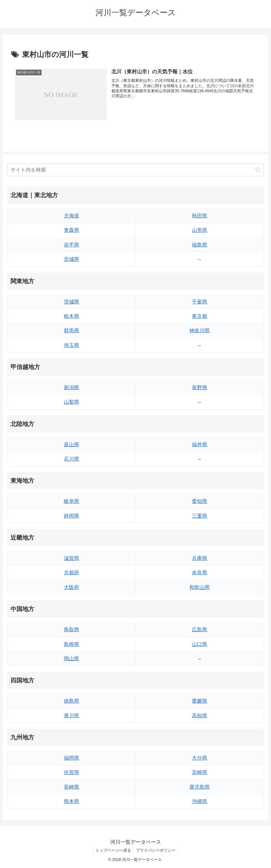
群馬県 (71, 331)
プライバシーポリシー (156, 850)
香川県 (71, 716)
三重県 (200, 516)
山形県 (200, 230)
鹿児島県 (200, 787)
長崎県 (71, 787)
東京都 (200, 316)
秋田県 (200, 216)
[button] (258, 170)
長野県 (200, 388)
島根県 (71, 644)
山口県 (200, 644)
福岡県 (71, 758)
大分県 (200, 758)
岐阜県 (71, 502)
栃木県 (71, 316)
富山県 (71, 445)
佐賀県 (71, 772)
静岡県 (71, 516)
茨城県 (71, 302)
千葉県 (200, 302)
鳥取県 (71, 630)
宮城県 (71, 259)
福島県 (200, 245)
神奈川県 (200, 331)
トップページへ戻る (113, 850)
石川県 (71, 459)
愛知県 (200, 502)
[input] (135, 170)
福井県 (200, 445)
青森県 (71, 230)
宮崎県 (200, 772)
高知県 (200, 716)
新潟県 (71, 388)
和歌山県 (200, 587)
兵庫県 (200, 558)
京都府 (71, 573)
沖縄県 (200, 801)
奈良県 (200, 573)
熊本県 (71, 801)
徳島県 (71, 701)
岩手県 (71, 245)
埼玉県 (71, 345)
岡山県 (71, 659)
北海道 (71, 216)
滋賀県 (71, 558)
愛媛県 (200, 701)
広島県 (200, 630)
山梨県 (71, 402)
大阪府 (71, 587)
